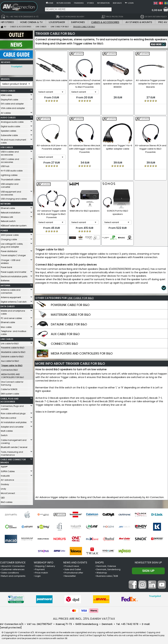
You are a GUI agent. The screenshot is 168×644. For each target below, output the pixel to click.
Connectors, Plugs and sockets (12, 407)
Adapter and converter (12, 426)
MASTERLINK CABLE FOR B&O (71, 301)
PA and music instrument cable (13, 140)
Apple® (4, 466)
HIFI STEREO (7, 22)
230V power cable (10, 234)
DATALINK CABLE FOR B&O (69, 311)
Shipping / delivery (45, 565)
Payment (40, 569)
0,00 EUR (157, 10)
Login (131, 3)
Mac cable (6, 326)
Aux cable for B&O (10, 360)
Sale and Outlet (73, 569)
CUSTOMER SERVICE (13, 562)
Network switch (8, 220)
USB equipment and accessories (11, 192)
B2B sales (117, 3)
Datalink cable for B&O (12, 356)
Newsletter (70, 575)
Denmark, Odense (106, 565)
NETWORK (6, 203)
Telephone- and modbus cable (14, 332)
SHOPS (99, 562)
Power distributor (9, 250)
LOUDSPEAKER (57, 22)
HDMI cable (6, 94)
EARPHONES (78, 22)
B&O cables (7, 501)
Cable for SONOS (9, 388)
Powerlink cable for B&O (13, 347)
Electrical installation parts (14, 276)
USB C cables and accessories (10, 160)
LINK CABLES (7, 338)
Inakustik (5, 475)
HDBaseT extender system (14, 225)
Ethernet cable (8, 207)
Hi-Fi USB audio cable (12, 170)
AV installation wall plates (14, 422)
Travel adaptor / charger (13, 255)
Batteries (5, 280)
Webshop (102, 572)
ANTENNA (5, 285)
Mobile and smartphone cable (13, 311)
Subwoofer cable (9, 134)
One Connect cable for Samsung (12, 383)
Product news (72, 565)
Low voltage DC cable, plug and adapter (12, 245)
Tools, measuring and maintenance (12, 453)
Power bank (6, 266)
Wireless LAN (7, 216)
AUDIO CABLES (8, 117)
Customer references (13, 569)
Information (103, 3)
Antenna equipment (11, 297)
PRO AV (163, 22)
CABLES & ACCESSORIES (105, 22)
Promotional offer (74, 572)
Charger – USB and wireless (10, 261)
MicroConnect (8, 492)
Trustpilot (17, 67)
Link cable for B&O (10, 343)
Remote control (8, 417)
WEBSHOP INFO (44, 562)
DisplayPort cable (9, 99)
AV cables (6, 112)
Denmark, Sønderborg (108, 569)
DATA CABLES (8, 306)
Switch (4, 435)
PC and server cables (11, 317)
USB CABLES (7, 146)
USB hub (5, 165)
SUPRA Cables (8, 471)
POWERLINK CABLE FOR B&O (70, 291)
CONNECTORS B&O (64, 330)
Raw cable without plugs (13, 413)
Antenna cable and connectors (11, 291)
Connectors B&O (9, 369)
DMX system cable (10, 393)
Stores (90, 3)
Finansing (79, 3)
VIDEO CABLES (8, 90)
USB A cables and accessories (10, 152)
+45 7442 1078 (130, 623)
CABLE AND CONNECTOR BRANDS (13, 460)
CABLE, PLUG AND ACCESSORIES (10, 399)
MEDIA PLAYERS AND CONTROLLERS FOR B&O (12, 375)
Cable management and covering (14, 441)
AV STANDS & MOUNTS (139, 22)
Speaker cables (9, 130)
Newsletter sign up (148, 562)
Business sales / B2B (107, 575)
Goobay (5, 484)
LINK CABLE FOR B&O (81, 284)
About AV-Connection (13, 565)
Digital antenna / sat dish (14, 301)
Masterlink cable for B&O (13, 351)
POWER (4, 230)
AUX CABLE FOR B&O (65, 321)
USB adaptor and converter (10, 185)
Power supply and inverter (14, 271)
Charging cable (9, 239)
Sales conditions (10, 572)
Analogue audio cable (12, 121)
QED (3, 497)
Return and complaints (13, 575)
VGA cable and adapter (13, 107)
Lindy (3, 488)
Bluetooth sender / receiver (14, 446)
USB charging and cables (14, 198)
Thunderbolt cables (11, 179)
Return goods (64, 3)
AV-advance (7, 479)
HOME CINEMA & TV (31, 22)
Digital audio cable (10, 126)
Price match (42, 572)
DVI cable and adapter (12, 103)
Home (51, 3)
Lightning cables (9, 174)
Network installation (11, 212)
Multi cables (7, 430)
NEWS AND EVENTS (75, 562)
